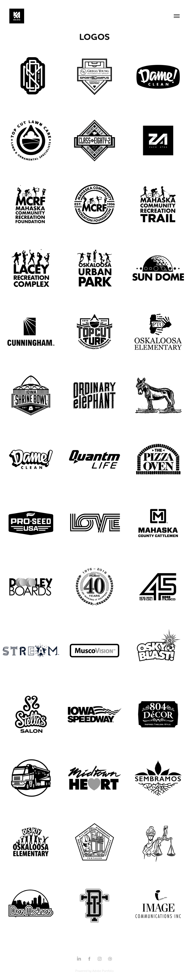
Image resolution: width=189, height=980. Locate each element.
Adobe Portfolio (103, 971)
